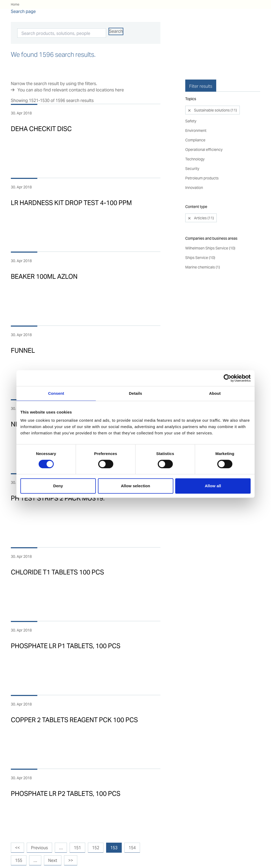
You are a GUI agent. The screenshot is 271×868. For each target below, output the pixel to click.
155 (19, 860)
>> (71, 860)
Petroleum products (202, 165)
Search (116, 31)
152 (96, 848)
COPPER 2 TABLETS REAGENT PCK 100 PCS (74, 720)
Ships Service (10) (200, 244)
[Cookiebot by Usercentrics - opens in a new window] (227, 378)
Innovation (194, 174)
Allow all (213, 486)
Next (53, 860)
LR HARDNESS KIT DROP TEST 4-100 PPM (71, 203)
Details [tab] (135, 393)
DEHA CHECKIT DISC (41, 129)
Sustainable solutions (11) (215, 97)
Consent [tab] (56, 393)
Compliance (195, 127)
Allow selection (136, 486)
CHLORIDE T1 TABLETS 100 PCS (57, 572)
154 (132, 848)
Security (192, 155)
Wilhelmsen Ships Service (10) (210, 235)
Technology (195, 146)
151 (77, 848)
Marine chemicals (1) (203, 254)
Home (15, 4)
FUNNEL (23, 351)
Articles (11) (204, 205)
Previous (39, 848)
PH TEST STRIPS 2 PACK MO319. (58, 498)
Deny (58, 486)
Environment (196, 117)
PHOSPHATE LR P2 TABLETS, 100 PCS (66, 794)
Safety (191, 108)
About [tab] (215, 393)
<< (17, 848)
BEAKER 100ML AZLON (44, 277)
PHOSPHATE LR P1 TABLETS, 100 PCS (66, 646)
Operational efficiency (204, 136)
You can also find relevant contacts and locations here (71, 90)
